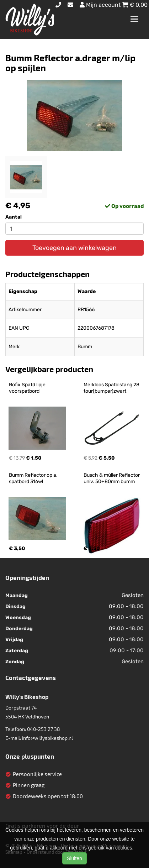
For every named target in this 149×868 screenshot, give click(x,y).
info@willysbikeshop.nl (47, 738)
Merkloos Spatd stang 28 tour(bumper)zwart (112, 388)
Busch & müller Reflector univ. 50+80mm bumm (112, 478)
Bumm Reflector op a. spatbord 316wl (34, 478)
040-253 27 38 (44, 729)
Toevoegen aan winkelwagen (74, 248)
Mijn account (101, 5)
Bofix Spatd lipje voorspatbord (28, 388)
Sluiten (74, 858)
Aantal (14, 217)
